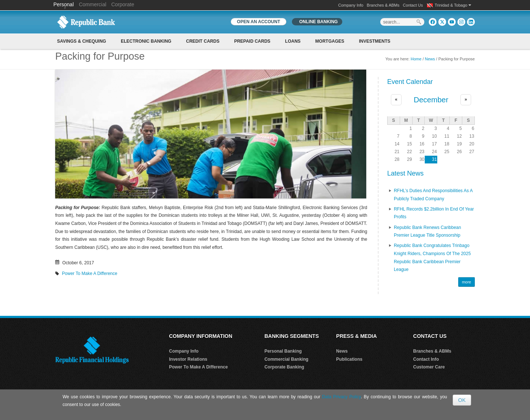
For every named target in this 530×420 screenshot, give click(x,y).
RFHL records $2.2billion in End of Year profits (434, 213)
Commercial (93, 4)
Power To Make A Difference (89, 273)
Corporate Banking (284, 367)
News (430, 59)
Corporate (123, 4)
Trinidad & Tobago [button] (453, 5)
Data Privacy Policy (341, 397)
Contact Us (413, 5)
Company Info (351, 5)
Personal (64, 4)
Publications (349, 359)
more (467, 282)
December (431, 100)
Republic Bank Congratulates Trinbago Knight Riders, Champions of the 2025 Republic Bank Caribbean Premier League (432, 257)
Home (416, 59)
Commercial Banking (286, 359)
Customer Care (429, 367)
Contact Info (426, 359)
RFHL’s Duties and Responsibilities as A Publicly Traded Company (433, 195)
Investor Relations (188, 359)
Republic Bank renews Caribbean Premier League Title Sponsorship (427, 232)
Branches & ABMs (383, 5)
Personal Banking (283, 351)
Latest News (405, 173)
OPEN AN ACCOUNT (259, 22)
